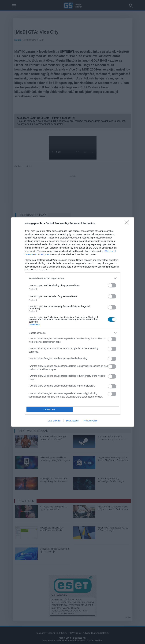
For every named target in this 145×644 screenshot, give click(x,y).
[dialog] (73, 322)
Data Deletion (54, 421)
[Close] (128, 223)
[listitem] (73, 278)
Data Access (72, 421)
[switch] (112, 285)
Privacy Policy (90, 421)
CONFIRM (50, 409)
